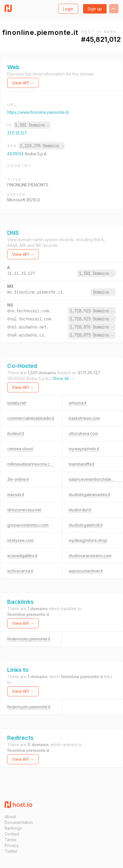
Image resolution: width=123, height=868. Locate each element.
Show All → (63, 378)
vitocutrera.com (83, 433)
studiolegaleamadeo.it (90, 494)
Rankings (13, 828)
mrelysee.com (20, 540)
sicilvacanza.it (20, 571)
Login (68, 9)
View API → (23, 83)
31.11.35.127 (17, 133)
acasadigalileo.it (22, 556)
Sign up (95, 9)
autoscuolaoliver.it (86, 571)
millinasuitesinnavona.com (31, 464)
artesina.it (78, 403)
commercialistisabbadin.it (31, 418)
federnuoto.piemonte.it (29, 639)
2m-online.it (18, 479)
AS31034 (16, 154)
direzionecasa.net (24, 510)
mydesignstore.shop (88, 540)
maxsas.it (16, 494)
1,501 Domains (32, 125)
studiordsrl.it (80, 510)
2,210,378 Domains (42, 146)
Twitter (11, 851)
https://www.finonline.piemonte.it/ (38, 112)
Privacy (12, 845)
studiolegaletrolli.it (86, 525)
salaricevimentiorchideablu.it (95, 479)
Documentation (19, 822)
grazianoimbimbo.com (28, 525)
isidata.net (17, 403)
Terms (10, 840)
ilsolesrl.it (16, 433)
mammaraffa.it (81, 464)
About (10, 817)
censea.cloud (20, 449)
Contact (12, 834)
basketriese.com (84, 418)
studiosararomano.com (90, 556)
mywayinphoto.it (84, 449)
